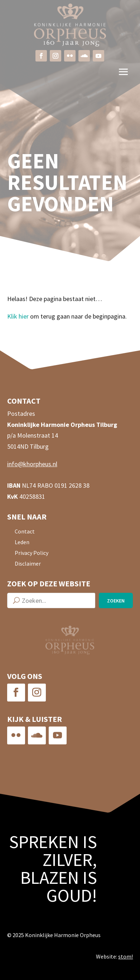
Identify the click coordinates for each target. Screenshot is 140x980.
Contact (25, 532)
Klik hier (18, 316)
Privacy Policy (32, 553)
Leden (22, 543)
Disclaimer (28, 564)
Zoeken (116, 601)
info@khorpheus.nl (32, 464)
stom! (125, 956)
